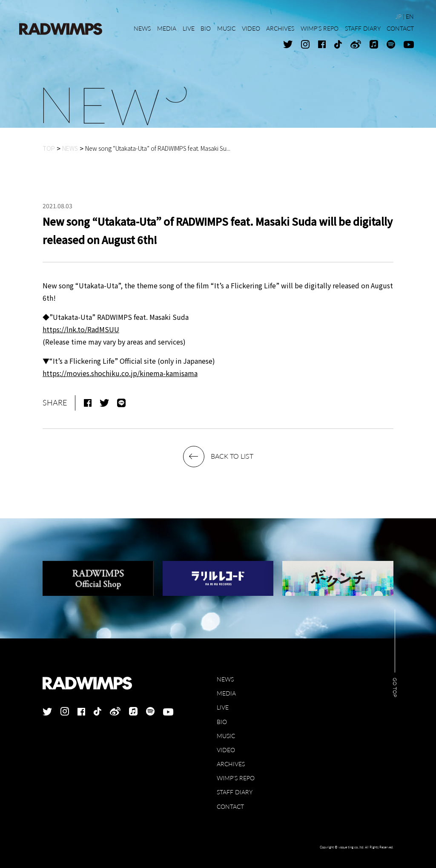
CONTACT (230, 806)
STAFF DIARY (235, 792)
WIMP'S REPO (236, 778)
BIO (222, 722)
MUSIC (226, 736)
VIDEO (226, 750)
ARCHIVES (231, 764)
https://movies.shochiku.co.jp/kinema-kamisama (120, 373)
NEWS (225, 679)
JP (399, 16)
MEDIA (226, 693)
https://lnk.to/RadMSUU (81, 329)
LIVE (223, 707)
